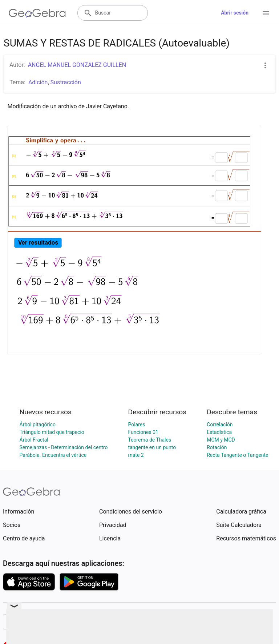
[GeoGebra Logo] (37, 13)
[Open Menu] (266, 13)
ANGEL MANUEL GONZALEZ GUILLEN (77, 65)
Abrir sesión (235, 13)
